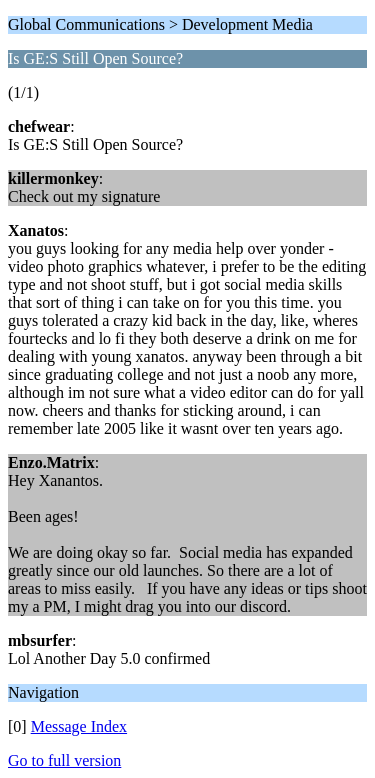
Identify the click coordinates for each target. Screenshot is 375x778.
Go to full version (64, 760)
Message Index (79, 726)
